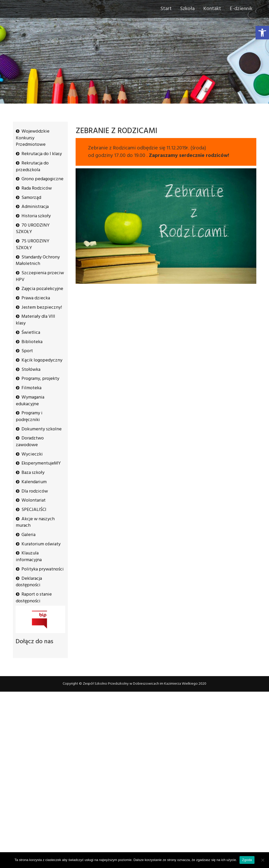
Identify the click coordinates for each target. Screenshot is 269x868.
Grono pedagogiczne (42, 179)
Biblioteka (32, 342)
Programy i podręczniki (29, 417)
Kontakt (212, 9)
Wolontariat (34, 500)
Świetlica (31, 333)
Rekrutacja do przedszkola (32, 167)
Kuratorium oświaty (41, 544)
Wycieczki (32, 454)
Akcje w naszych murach (35, 522)
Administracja (35, 207)
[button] (262, 33)
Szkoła (187, 9)
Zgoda (247, 860)
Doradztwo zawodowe (30, 442)
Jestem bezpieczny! (42, 308)
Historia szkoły (36, 216)
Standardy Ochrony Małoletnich (38, 261)
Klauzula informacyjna (29, 557)
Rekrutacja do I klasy (42, 154)
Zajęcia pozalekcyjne (42, 289)
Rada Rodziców (37, 188)
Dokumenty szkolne (42, 429)
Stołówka (31, 370)
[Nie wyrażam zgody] (263, 860)
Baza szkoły (33, 473)
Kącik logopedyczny (42, 360)
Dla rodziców (35, 491)
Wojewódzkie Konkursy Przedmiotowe (33, 138)
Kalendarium (34, 482)
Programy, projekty (40, 379)
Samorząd (31, 198)
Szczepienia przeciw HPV (40, 276)
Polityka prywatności (43, 569)
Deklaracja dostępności (29, 582)
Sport (27, 351)
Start (166, 9)
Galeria (28, 535)
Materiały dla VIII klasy (35, 320)
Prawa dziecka (36, 298)
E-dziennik (241, 9)
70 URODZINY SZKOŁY (33, 229)
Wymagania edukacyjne (30, 401)
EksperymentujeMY (41, 463)
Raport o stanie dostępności (34, 598)
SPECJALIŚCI (34, 510)
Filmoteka (31, 388)
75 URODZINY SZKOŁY (33, 245)
